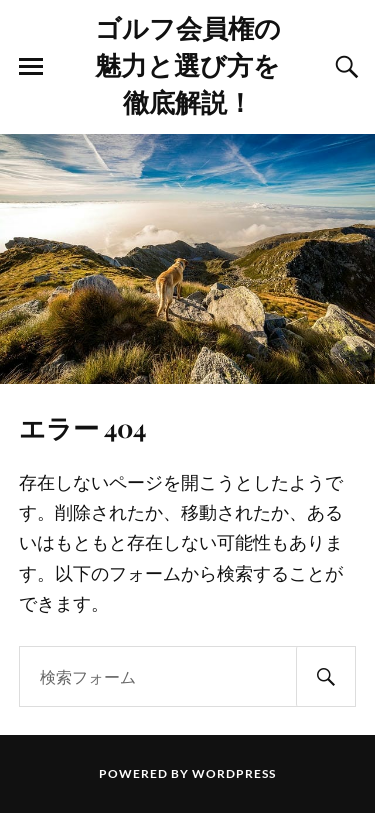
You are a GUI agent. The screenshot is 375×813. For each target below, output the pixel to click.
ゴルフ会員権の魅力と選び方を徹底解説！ (188, 64)
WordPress (234, 773)
